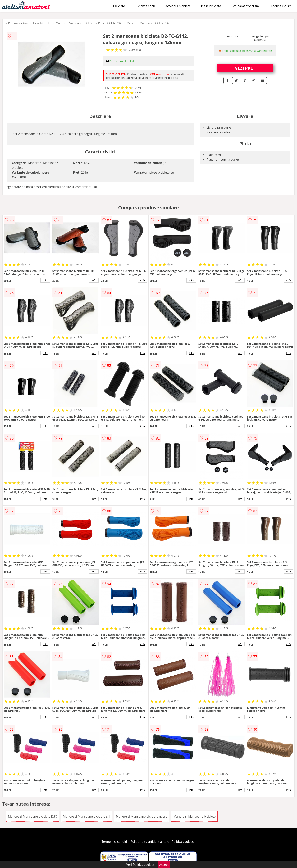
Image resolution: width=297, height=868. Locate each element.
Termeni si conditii (115, 842)
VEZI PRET (245, 68)
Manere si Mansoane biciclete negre (142, 816)
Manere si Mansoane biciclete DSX (148, 23)
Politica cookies (183, 842)
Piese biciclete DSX (110, 23)
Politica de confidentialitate (150, 842)
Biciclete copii (145, 6)
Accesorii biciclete (178, 6)
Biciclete (119, 6)
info (45, 280)
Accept (164, 865)
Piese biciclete (211, 6)
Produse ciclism (281, 6)
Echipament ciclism (245, 6)
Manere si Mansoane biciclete (74, 23)
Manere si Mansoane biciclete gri (86, 816)
